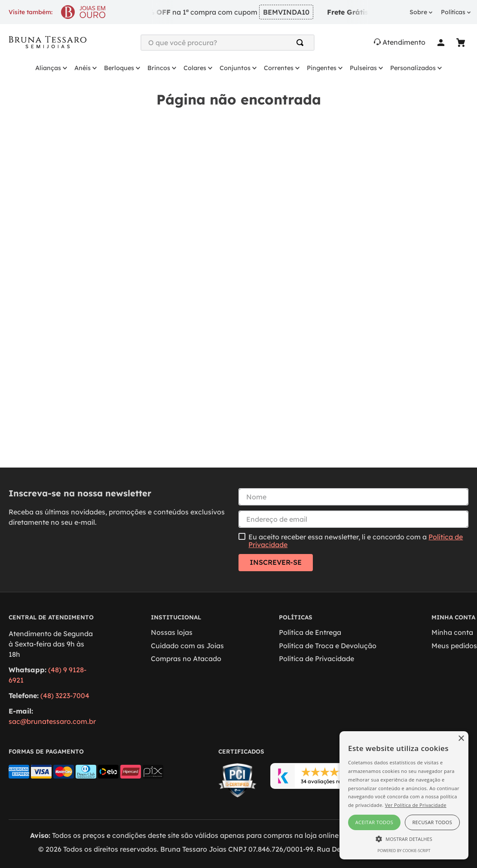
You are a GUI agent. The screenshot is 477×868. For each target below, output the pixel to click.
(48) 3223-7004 (65, 696)
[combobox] (228, 43)
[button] (404, 838)
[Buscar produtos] (302, 43)
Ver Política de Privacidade (416, 805)
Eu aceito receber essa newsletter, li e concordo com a (356, 541)
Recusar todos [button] (432, 822)
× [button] (461, 739)
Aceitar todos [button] (374, 822)
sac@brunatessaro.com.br (52, 721)
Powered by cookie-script (404, 851)
